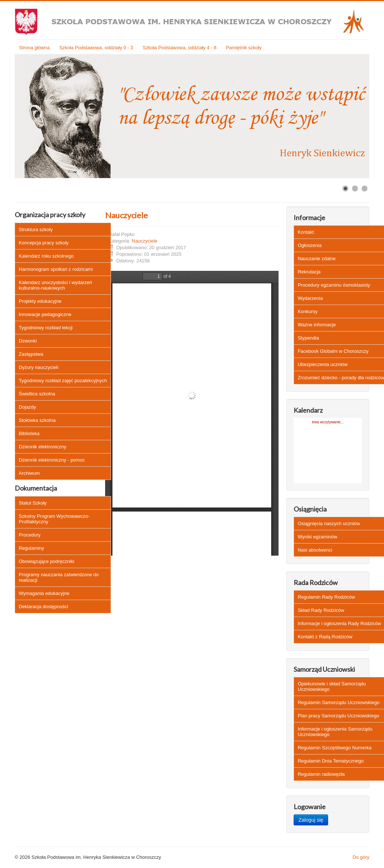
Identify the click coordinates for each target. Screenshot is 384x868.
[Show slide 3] (365, 189)
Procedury (30, 535)
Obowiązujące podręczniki (46, 561)
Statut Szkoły (33, 503)
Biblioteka (29, 433)
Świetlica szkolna (37, 394)
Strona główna (34, 48)
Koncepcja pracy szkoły (44, 243)
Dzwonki (28, 341)
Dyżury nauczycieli (39, 367)
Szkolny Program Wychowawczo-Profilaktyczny (54, 519)
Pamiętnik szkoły (244, 48)
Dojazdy (27, 407)
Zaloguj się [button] (311, 820)
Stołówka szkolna (37, 420)
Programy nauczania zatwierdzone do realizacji (59, 577)
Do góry (361, 857)
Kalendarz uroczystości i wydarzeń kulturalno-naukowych (55, 285)
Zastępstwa (31, 354)
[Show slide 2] (355, 189)
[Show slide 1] (345, 189)
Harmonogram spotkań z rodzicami (56, 269)
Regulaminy (31, 548)
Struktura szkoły (36, 229)
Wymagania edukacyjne (44, 593)
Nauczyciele (126, 215)
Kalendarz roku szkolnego (46, 256)
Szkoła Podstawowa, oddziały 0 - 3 (96, 48)
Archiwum (29, 473)
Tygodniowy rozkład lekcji (46, 328)
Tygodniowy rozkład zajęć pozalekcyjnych (63, 381)
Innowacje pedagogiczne (45, 314)
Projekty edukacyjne (40, 301)
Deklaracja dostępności (43, 607)
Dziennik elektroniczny (42, 447)
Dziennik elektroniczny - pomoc (52, 460)
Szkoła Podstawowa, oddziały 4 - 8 (180, 48)
